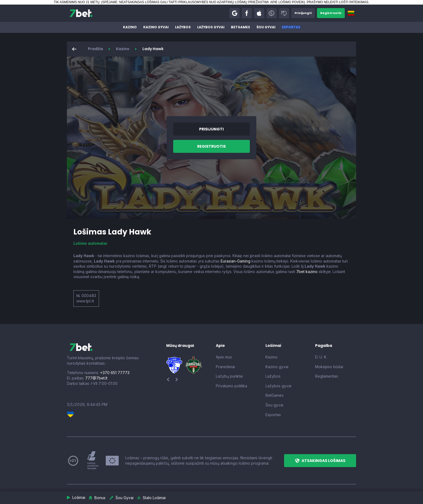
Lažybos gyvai (211, 27)
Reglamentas (327, 376)
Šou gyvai (266, 27)
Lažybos (183, 27)
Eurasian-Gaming (236, 261)
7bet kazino (307, 272)
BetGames (241, 27)
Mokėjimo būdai (329, 367)
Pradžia (95, 49)
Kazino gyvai (156, 27)
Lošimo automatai (90, 243)
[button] (231, 13)
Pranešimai (225, 367)
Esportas (291, 27)
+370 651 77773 (115, 373)
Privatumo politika (231, 386)
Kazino (130, 27)
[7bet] (81, 13)
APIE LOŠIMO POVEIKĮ (287, 2)
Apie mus (224, 357)
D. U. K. (321, 357)
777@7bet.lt (96, 378)
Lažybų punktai (229, 376)
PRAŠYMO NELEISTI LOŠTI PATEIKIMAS (337, 2)
